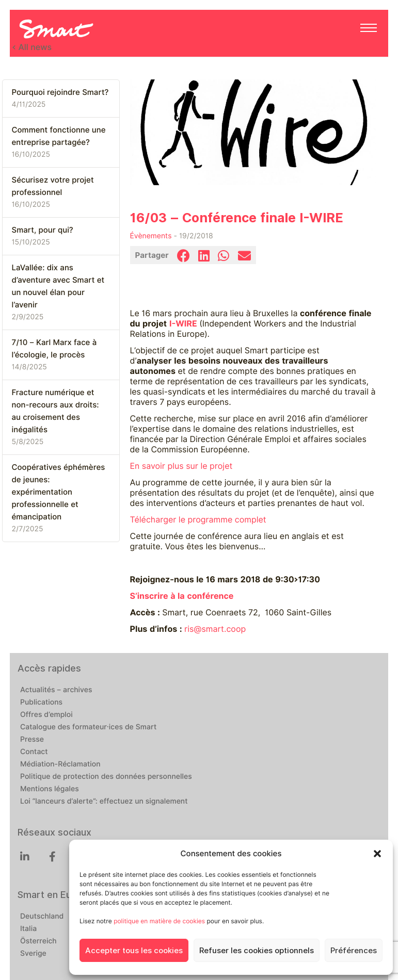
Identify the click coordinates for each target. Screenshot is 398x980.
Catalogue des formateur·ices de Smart (88, 727)
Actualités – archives (56, 690)
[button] (377, 854)
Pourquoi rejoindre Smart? (60, 92)
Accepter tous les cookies (134, 951)
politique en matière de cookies (159, 921)
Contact (34, 752)
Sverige (33, 954)
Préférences (354, 951)
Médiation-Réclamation (60, 764)
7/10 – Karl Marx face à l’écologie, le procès (54, 349)
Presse (32, 740)
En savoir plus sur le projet (181, 466)
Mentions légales (50, 789)
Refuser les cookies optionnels (257, 951)
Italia (28, 929)
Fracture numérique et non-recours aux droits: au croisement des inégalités (55, 411)
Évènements (151, 236)
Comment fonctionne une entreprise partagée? (59, 136)
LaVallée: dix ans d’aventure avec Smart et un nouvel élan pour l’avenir (58, 286)
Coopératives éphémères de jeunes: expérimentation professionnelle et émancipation (59, 492)
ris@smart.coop (215, 629)
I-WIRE (183, 324)
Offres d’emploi (46, 715)
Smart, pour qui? (43, 230)
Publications (41, 703)
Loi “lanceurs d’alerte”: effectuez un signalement (104, 802)
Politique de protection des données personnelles (106, 777)
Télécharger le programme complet (198, 520)
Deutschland (42, 917)
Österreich (38, 941)
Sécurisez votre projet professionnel (53, 186)
